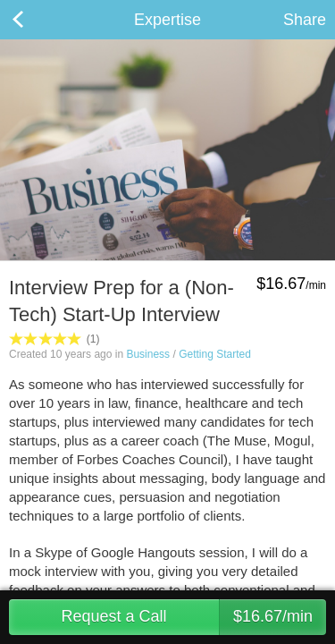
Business (148, 354)
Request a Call (193, 617)
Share (305, 20)
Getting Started (215, 354)
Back (36, 20)
